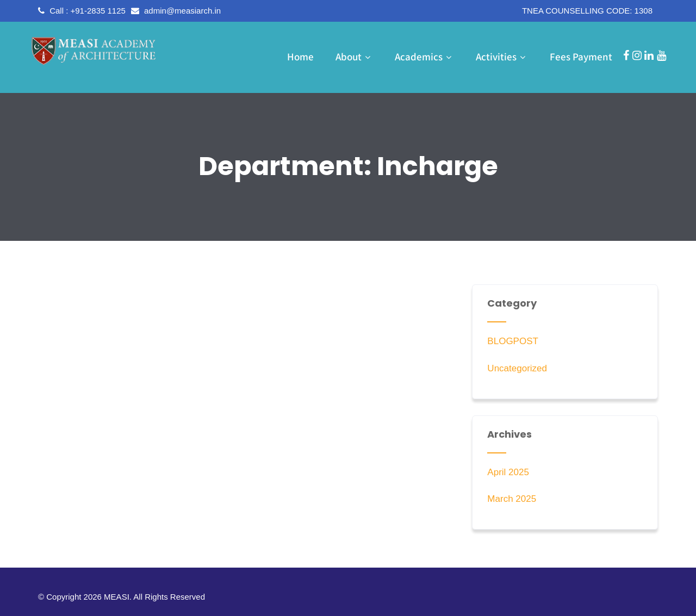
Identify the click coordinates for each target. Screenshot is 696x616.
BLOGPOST (513, 341)
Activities (502, 57)
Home (300, 57)
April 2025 (508, 472)
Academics (424, 57)
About (354, 57)
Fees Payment (581, 57)
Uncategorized (517, 368)
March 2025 (512, 499)
